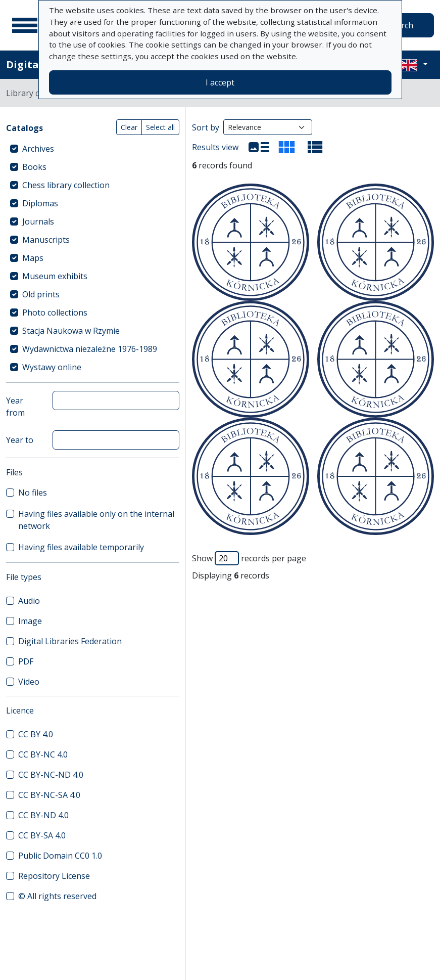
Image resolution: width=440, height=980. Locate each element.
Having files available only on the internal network (96, 520)
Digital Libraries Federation (70, 641)
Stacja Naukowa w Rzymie (71, 331)
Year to (20, 440)
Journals (38, 221)
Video (29, 682)
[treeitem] (93, 149)
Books (34, 167)
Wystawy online (52, 367)
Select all (160, 127)
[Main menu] (25, 25)
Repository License (54, 876)
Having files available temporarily (81, 547)
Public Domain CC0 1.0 (60, 856)
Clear (129, 127)
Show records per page (249, 558)
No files (33, 493)
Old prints (41, 294)
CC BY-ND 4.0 (43, 815)
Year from (15, 407)
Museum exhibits (55, 276)
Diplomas (40, 203)
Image (30, 621)
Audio (29, 601)
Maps (33, 258)
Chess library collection (66, 185)
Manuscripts (46, 240)
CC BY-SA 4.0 (42, 835)
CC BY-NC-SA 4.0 (49, 795)
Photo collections (55, 313)
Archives (38, 149)
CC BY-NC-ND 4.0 (51, 775)
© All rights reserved (57, 896)
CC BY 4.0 (36, 734)
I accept (220, 82)
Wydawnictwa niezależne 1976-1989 (90, 349)
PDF (26, 661)
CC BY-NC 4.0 (43, 754)
